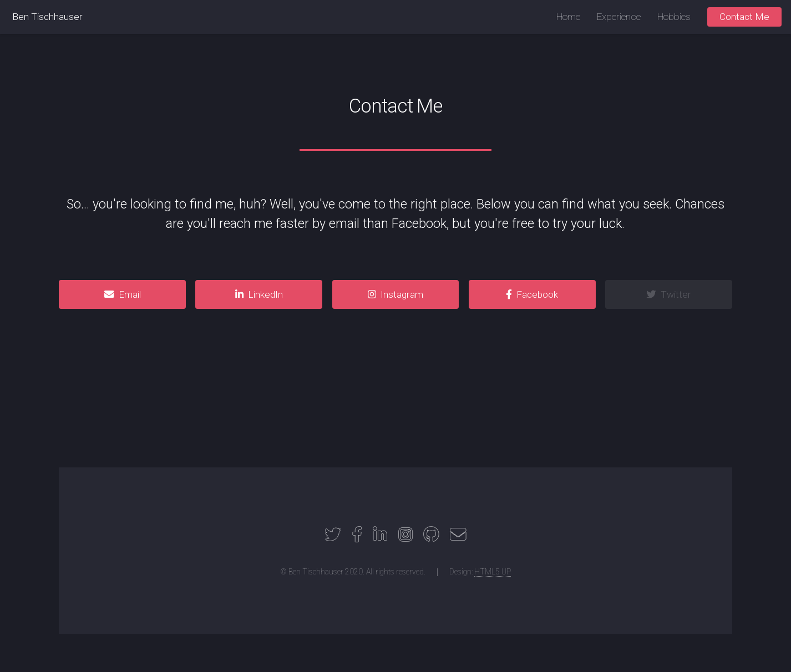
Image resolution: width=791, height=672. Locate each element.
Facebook (537, 294)
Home (568, 17)
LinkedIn (265, 294)
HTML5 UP (493, 572)
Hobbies (674, 17)
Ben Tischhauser (47, 17)
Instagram (402, 294)
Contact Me (744, 17)
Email (130, 294)
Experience (619, 17)
